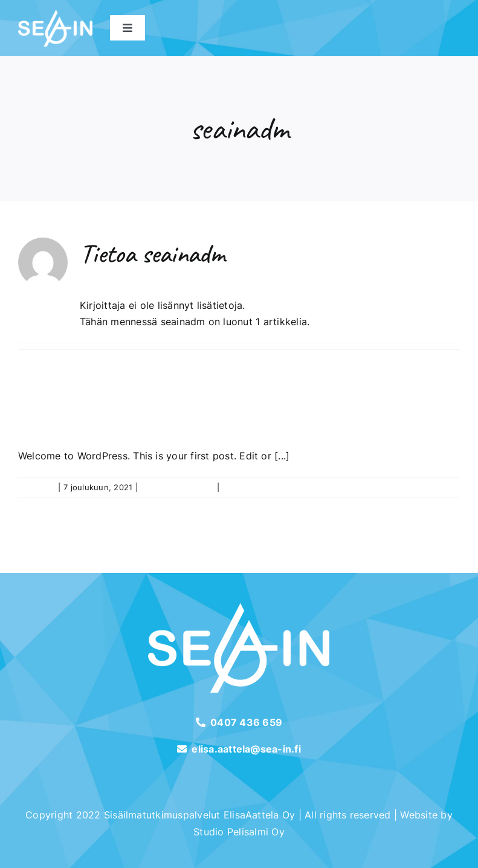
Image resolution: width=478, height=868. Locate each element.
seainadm (37, 487)
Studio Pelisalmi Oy (239, 832)
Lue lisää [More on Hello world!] (443, 487)
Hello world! (99, 416)
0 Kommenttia (249, 487)
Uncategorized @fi (178, 487)
